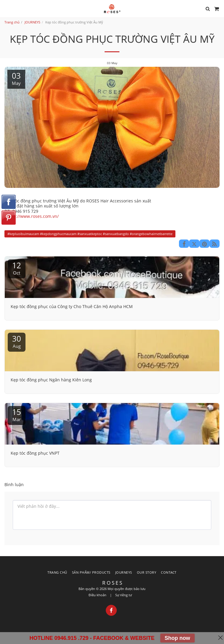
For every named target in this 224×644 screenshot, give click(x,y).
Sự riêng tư (124, 595)
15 (17, 414)
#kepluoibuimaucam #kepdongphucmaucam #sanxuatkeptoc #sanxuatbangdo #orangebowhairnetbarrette (90, 234)
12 (17, 268)
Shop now (177, 638)
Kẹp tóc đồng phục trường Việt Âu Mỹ (42, 201)
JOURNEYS (32, 22)
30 (17, 341)
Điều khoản (97, 595)
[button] (7, 8)
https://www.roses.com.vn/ (32, 216)
